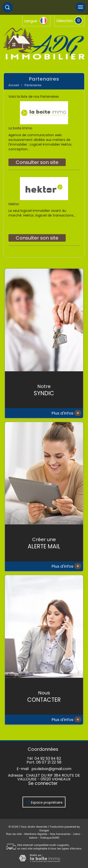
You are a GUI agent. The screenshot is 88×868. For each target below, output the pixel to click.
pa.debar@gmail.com (51, 769)
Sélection (65, 21)
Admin (33, 838)
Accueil (14, 85)
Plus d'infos (66, 413)
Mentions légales (36, 834)
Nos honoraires (60, 834)
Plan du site (14, 834)
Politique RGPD (50, 838)
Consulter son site (37, 162)
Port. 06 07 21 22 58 (44, 762)
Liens (77, 834)
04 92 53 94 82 (48, 758)
